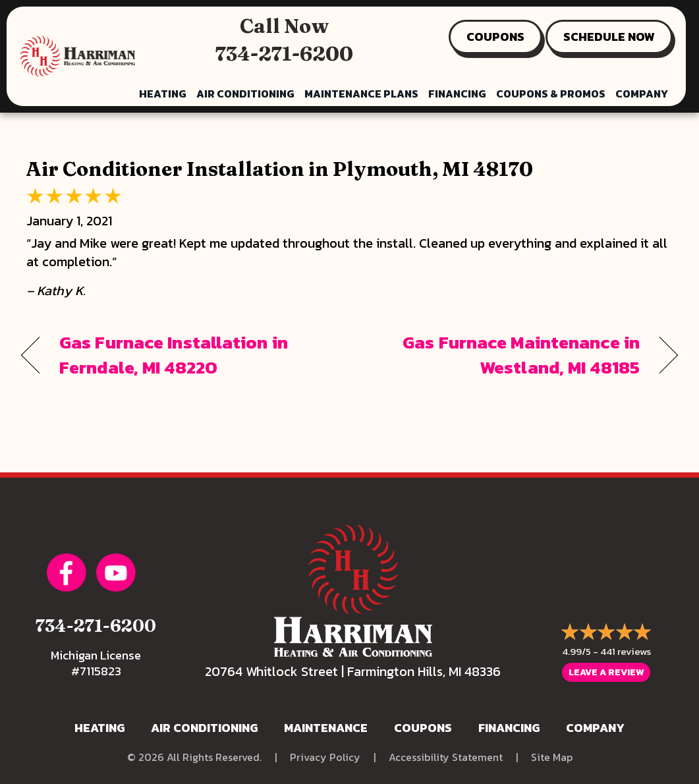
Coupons (423, 728)
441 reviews (626, 651)
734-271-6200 (284, 54)
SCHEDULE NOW (609, 37)
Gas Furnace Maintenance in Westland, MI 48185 (504, 355)
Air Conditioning (245, 94)
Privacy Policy (325, 757)
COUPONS (495, 37)
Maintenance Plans (361, 94)
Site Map (552, 757)
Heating (163, 94)
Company (642, 94)
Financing (457, 94)
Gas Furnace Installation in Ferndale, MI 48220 (174, 355)
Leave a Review (606, 672)
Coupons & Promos (551, 94)
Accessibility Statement (446, 757)
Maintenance (326, 728)
